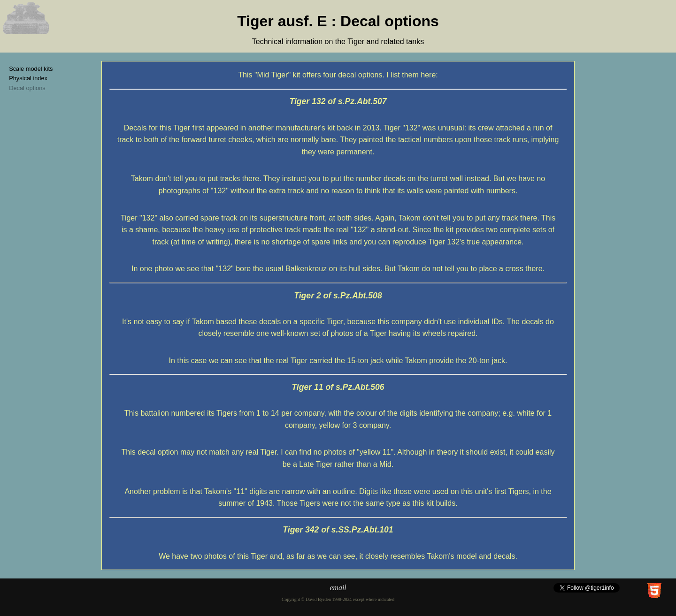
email (338, 588)
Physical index (28, 78)
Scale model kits (31, 69)
